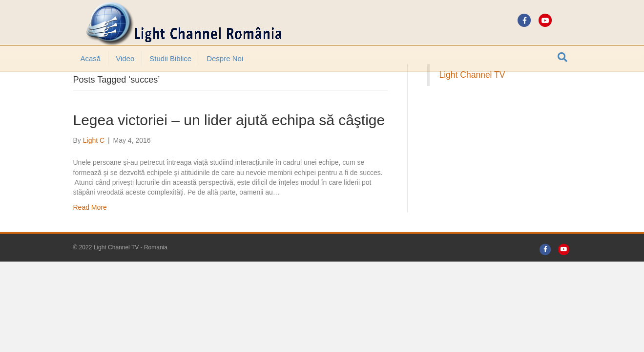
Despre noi (225, 58)
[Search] (562, 57)
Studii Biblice (170, 58)
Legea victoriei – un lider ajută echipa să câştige (229, 147)
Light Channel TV (472, 102)
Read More (90, 234)
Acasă (91, 58)
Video (125, 58)
